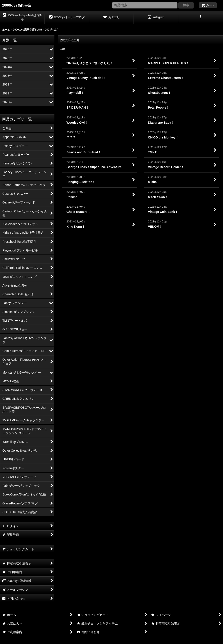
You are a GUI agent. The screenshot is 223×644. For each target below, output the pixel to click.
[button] (201, 18)
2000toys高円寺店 (17, 5)
